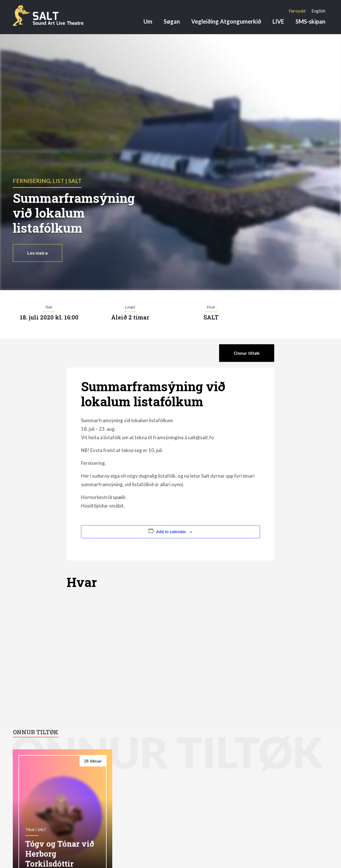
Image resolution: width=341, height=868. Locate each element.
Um (148, 21)
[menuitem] (297, 11)
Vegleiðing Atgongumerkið (226, 21)
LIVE (278, 21)
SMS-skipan (310, 21)
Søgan (172, 21)
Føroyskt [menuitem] (297, 11)
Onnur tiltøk (247, 353)
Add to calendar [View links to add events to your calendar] (171, 532)
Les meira (38, 253)
